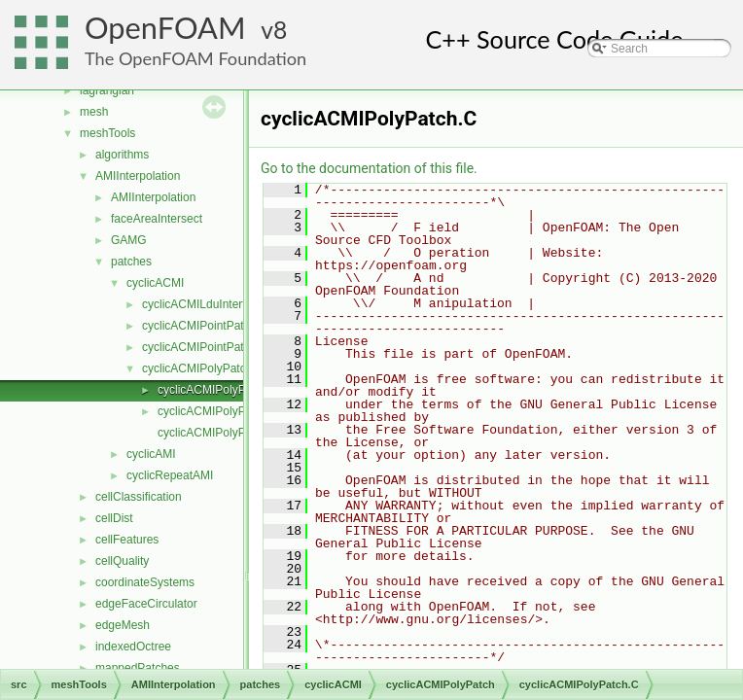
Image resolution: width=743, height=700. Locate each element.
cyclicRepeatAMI (170, 475)
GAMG (129, 240)
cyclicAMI (151, 454)
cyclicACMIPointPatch (199, 326)
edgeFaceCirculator (146, 604)
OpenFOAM (165, 28)
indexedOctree (133, 647)
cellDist (114, 518)
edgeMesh (123, 625)
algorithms (122, 155)
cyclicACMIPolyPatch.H (218, 411)
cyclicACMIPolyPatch (197, 368)
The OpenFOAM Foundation (195, 58)
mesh (94, 112)
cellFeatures (127, 540)
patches (131, 262)
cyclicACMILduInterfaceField (216, 304)
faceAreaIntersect (157, 219)
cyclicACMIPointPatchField (212, 347)
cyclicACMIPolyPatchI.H (220, 433)
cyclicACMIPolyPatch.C (218, 390)
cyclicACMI (155, 283)
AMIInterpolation (138, 176)
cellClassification (139, 497)
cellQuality (122, 561)
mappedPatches (138, 668)
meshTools (107, 133)
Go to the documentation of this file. (369, 168)
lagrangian (107, 90)
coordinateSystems (145, 582)
